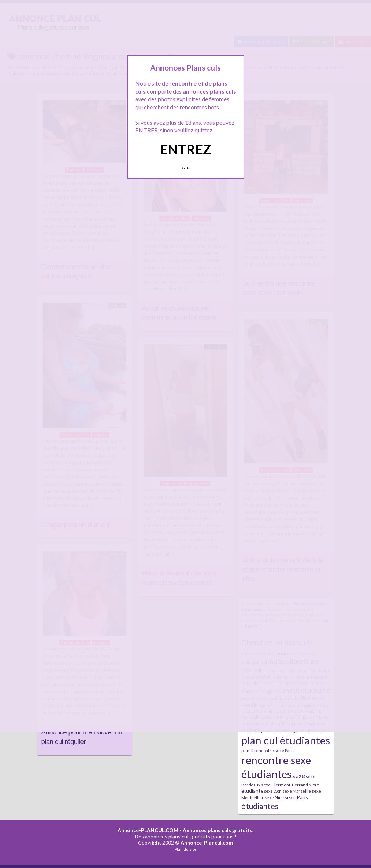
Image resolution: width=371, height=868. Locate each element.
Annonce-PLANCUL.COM (148, 830)
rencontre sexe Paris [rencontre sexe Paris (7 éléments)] (274, 750)
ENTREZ (185, 149)
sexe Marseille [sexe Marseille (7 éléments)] (297, 791)
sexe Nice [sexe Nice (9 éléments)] (274, 797)
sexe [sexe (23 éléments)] (299, 775)
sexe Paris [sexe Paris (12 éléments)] (296, 797)
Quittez (185, 168)
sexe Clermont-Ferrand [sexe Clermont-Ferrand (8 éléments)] (285, 785)
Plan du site (186, 849)
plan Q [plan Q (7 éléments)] (247, 750)
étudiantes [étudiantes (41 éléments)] (260, 806)
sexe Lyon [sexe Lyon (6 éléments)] (273, 791)
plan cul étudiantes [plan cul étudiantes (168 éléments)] (286, 740)
